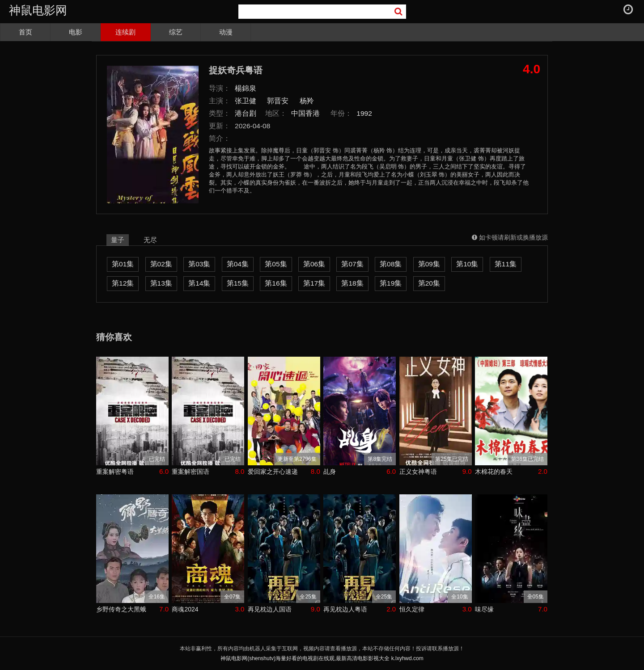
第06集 (314, 264)
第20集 (429, 283)
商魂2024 (185, 609)
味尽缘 (484, 609)
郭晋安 (278, 101)
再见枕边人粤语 (345, 609)
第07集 (352, 264)
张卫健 (246, 101)
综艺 (176, 32)
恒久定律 (412, 609)
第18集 (352, 283)
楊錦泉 (246, 88)
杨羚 (307, 101)
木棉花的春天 (494, 472)
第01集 (123, 264)
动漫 (226, 32)
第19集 (391, 283)
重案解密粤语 (115, 472)
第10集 (467, 264)
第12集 (123, 283)
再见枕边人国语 (270, 609)
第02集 (161, 264)
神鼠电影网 (38, 10)
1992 (364, 113)
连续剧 (125, 32)
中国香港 (305, 113)
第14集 (199, 283)
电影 (76, 32)
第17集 (314, 283)
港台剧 (246, 113)
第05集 (276, 264)
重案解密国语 (191, 472)
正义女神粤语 (418, 472)
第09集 (429, 264)
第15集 (238, 283)
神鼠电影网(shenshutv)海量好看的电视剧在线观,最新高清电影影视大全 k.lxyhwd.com (322, 658)
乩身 (330, 472)
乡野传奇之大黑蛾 (121, 609)
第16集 (276, 283)
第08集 (391, 264)
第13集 (161, 283)
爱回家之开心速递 (273, 472)
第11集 (506, 264)
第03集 (199, 264)
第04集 (238, 264)
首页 (25, 32)
